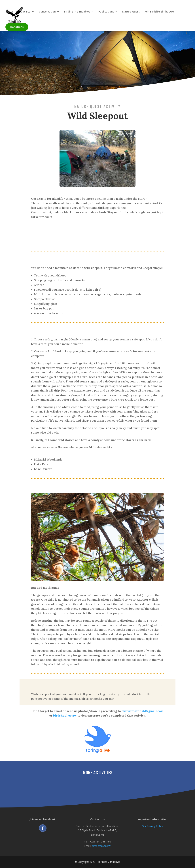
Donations (17, 27)
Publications (106, 12)
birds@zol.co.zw (101, 846)
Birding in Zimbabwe (77, 12)
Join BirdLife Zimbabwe (159, 12)
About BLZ (24, 12)
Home (9, 12)
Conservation (47, 12)
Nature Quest (131, 12)
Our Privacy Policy (152, 826)
